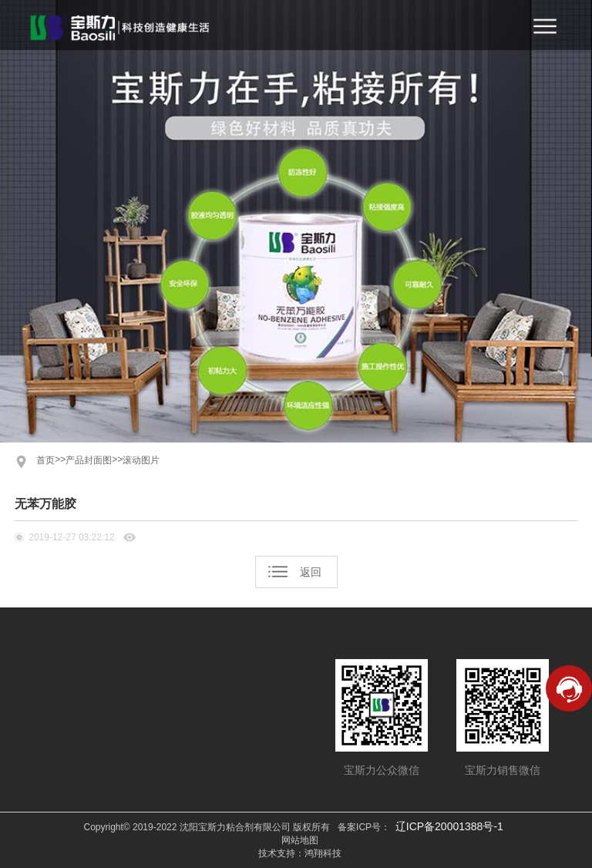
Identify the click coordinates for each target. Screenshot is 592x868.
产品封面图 (89, 460)
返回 (311, 572)
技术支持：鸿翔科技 (300, 853)
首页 (45, 460)
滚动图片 (141, 460)
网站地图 (300, 840)
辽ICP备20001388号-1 (449, 826)
